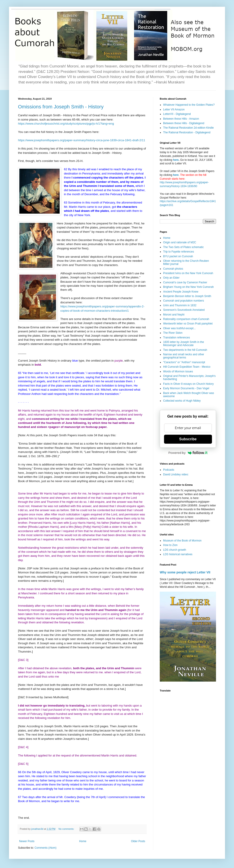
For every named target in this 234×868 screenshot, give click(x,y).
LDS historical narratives (178, 554)
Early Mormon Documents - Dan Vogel (186, 388)
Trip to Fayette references (179, 252)
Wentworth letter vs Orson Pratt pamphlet (188, 324)
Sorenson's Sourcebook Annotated (184, 310)
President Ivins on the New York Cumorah (188, 273)
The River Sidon (173, 333)
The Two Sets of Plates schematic (183, 247)
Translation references (177, 338)
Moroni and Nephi (174, 315)
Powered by (188, 453)
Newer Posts (27, 841)
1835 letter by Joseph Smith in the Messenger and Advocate (183, 344)
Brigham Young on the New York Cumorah (188, 287)
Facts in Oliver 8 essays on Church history (188, 384)
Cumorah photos (173, 269)
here (176, 160)
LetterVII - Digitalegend (177, 114)
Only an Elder (171, 278)
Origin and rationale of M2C (180, 242)
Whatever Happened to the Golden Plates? (189, 105)
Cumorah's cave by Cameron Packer (185, 282)
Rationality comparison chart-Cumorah (186, 319)
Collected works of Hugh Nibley (182, 401)
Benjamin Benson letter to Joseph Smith (187, 296)
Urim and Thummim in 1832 (180, 305)
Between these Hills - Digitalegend (184, 123)
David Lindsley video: (176, 474)
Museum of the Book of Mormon (182, 541)
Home (83, 841)
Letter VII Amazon (174, 110)
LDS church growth (175, 550)
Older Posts (138, 841)
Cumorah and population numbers (183, 301)
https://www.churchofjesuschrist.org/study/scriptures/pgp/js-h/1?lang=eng (66, 124)
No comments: (67, 829)
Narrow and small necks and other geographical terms (184, 356)
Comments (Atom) (45, 848)
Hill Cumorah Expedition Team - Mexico (187, 367)
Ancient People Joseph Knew (181, 292)
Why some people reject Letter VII (185, 572)
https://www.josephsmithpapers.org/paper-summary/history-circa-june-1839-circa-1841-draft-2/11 (82, 140)
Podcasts (169, 470)
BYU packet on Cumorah (178, 256)
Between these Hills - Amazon (181, 119)
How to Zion (170, 545)
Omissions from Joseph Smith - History (61, 107)
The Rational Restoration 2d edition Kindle (188, 128)
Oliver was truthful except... (179, 328)
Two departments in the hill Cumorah (185, 350)
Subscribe (188, 439)
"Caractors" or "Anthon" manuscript (184, 362)
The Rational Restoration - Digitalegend (187, 132)
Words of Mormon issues (178, 371)
